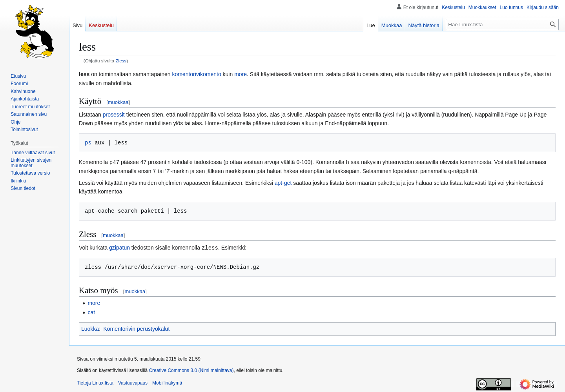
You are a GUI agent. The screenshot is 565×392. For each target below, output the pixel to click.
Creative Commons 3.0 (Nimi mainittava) (191, 370)
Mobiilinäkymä (167, 382)
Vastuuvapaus (133, 382)
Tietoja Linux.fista (95, 382)
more (241, 74)
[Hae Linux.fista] (502, 25)
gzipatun (119, 247)
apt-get (283, 182)
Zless (121, 61)
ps (88, 143)
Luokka (90, 328)
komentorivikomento (196, 74)
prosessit (114, 115)
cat (91, 312)
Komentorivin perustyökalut (136, 328)
